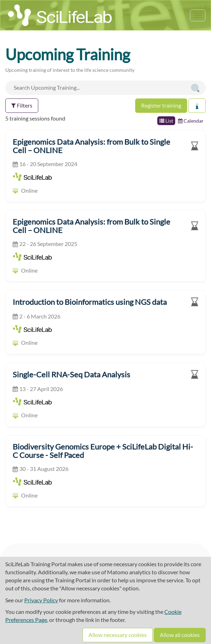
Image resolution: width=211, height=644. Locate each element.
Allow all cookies (180, 635)
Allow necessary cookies (118, 635)
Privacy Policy (41, 600)
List (166, 121)
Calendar (191, 121)
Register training (161, 105)
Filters (22, 105)
